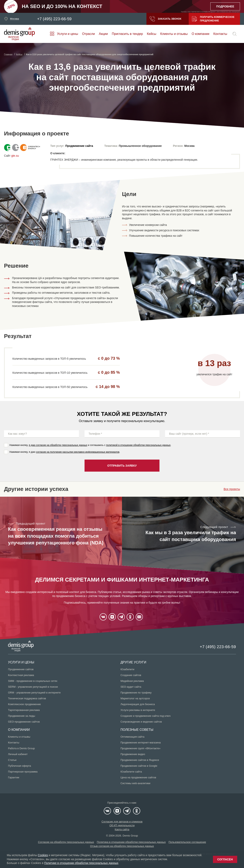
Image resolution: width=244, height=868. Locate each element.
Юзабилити (128, 669)
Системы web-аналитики (136, 783)
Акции (103, 34)
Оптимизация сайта (133, 737)
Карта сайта (122, 829)
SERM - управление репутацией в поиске (33, 687)
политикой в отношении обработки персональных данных (138, 445)
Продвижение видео (133, 754)
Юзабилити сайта (131, 772)
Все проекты (232, 489)
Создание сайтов (131, 675)
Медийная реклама (132, 681)
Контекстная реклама (21, 675)
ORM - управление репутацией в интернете (34, 693)
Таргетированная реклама (24, 710)
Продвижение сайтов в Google (139, 766)
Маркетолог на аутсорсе (135, 698)
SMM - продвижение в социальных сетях (33, 681)
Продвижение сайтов (21, 669)
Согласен (225, 859)
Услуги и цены (67, 34)
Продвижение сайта (79, 146)
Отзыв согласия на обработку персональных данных (122, 846)
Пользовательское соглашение (187, 842)
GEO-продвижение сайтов (24, 722)
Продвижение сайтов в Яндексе (140, 760)
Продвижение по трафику (136, 693)
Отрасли (89, 34)
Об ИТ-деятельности (122, 825)
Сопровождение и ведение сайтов (141, 722)
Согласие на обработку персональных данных (66, 842)
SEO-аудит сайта (131, 687)
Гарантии (14, 777)
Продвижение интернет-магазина (141, 743)
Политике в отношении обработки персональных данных (81, 863)
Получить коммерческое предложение (213, 19)
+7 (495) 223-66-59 (54, 19)
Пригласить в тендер (127, 34)
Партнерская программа (23, 772)
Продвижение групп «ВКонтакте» (141, 748)
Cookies (43, 855)
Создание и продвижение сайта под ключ (146, 716)
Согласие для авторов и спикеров (122, 822)
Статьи (12, 760)
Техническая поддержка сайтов (27, 698)
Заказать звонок (165, 19)
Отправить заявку (122, 466)
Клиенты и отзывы (174, 34)
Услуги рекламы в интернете (138, 710)
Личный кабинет (18, 754)
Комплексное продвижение (24, 704)
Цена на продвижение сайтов (138, 777)
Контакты (220, 34)
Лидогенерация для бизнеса (138, 704)
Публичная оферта (20, 766)
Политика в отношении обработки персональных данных (131, 842)
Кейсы (152, 34)
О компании (201, 34)
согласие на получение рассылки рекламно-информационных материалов (78, 452)
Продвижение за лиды (22, 716)
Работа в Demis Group (21, 748)
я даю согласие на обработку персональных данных (58, 445)
